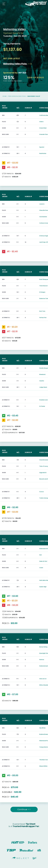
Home (5, 96)
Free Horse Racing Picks (17, 96)
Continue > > (24, 809)
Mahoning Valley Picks (18, 64)
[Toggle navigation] (3, 4)
